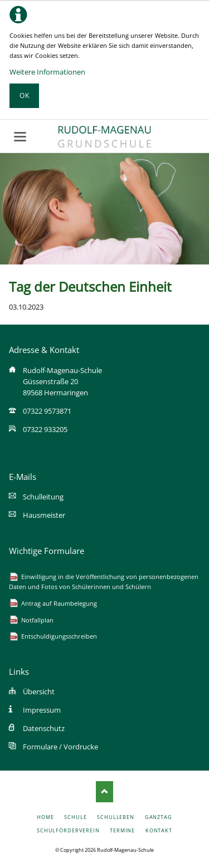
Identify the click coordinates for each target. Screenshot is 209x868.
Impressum (42, 710)
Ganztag (159, 817)
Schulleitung (43, 497)
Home (45, 817)
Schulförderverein (68, 830)
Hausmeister (44, 515)
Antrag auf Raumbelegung (59, 603)
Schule (76, 817)
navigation (20, 137)
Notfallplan (37, 620)
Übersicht (39, 692)
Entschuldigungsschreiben (59, 636)
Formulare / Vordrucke (60, 747)
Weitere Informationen (47, 72)
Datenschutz (44, 728)
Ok (25, 95)
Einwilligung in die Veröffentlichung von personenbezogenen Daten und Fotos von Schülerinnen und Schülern (104, 582)
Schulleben (116, 817)
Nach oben (104, 792)
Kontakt (159, 830)
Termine (122, 830)
